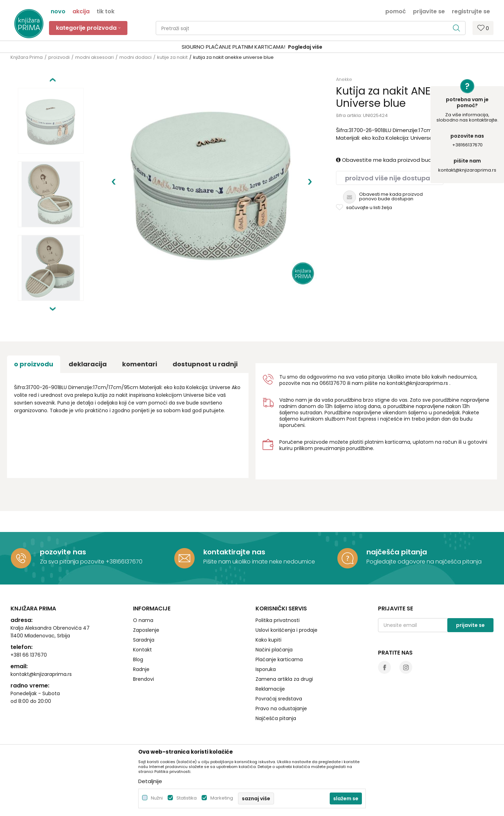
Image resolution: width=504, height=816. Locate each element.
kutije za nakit (172, 57)
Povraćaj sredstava (279, 699)
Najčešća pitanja (276, 718)
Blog (138, 659)
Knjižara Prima (27, 57)
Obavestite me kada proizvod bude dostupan (399, 160)
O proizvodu (34, 364)
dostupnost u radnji (205, 364)
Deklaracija (88, 364)
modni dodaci (135, 57)
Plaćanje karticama (279, 659)
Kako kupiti (268, 640)
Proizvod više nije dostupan (390, 178)
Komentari (140, 364)
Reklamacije (270, 689)
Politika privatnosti (278, 620)
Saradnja (144, 640)
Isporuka (266, 669)
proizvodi (59, 57)
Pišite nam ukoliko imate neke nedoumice (259, 562)
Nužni (157, 798)
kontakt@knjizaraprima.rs (467, 170)
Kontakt (142, 650)
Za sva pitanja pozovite (73, 562)
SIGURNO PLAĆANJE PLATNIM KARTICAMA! (233, 47)
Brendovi (143, 679)
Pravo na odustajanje (281, 708)
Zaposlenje (146, 630)
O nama (143, 620)
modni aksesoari (94, 57)
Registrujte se (471, 11)
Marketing (222, 798)
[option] (252, 47)
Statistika (187, 798)
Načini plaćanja (274, 650)
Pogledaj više (305, 47)
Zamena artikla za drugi (284, 679)
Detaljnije (150, 781)
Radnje (141, 669)
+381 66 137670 (29, 655)
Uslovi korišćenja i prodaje (286, 630)
